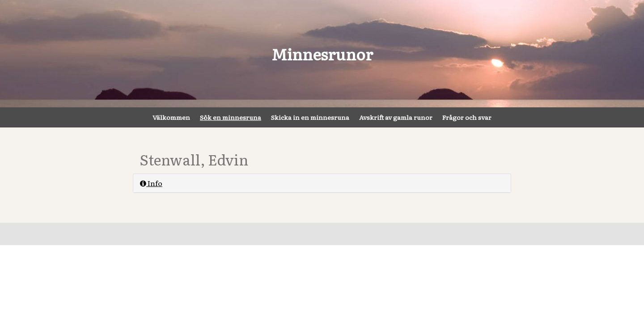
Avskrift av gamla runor (396, 117)
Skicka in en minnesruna (310, 117)
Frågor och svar (467, 117)
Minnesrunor (322, 54)
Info (151, 183)
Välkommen (171, 117)
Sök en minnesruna (231, 117)
